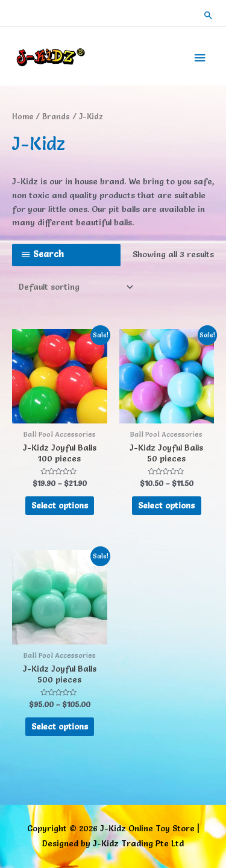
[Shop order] (74, 287)
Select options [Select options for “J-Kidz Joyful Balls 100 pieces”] (60, 505)
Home (23, 117)
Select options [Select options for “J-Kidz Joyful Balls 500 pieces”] (60, 726)
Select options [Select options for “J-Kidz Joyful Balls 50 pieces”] (166, 505)
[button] (209, 15)
